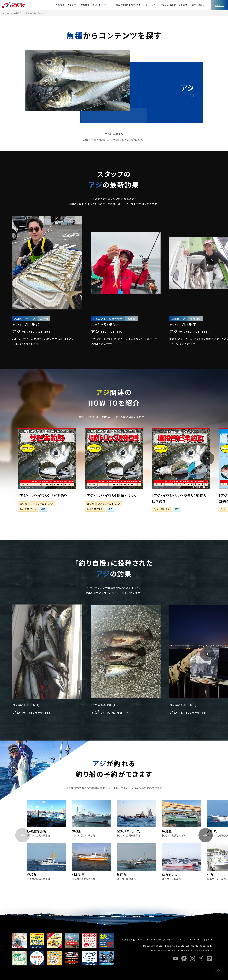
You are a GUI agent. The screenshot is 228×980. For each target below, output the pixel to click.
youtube (176, 958)
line (209, 958)
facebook (184, 958)
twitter (201, 958)
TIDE (196, 950)
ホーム (6, 13)
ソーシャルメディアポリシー (160, 940)
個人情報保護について (133, 940)
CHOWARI (181, 950)
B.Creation (168, 950)
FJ (189, 950)
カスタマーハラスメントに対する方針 (195, 940)
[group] (47, 281)
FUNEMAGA (206, 950)
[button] (21, 265)
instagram (192, 958)
